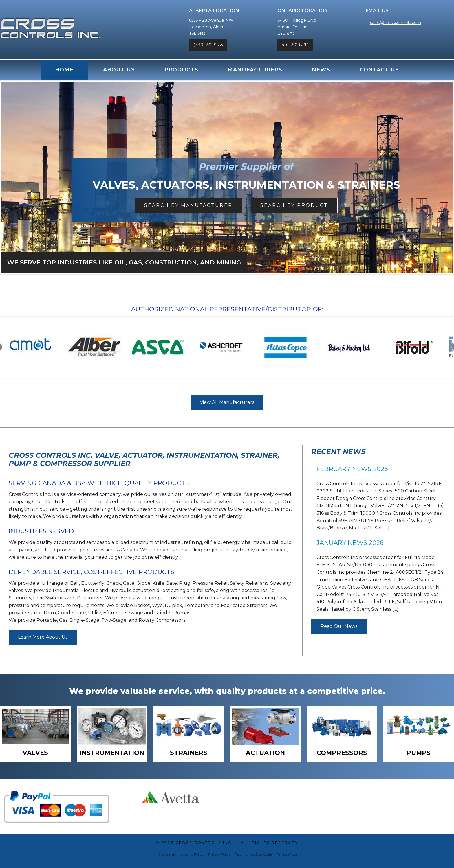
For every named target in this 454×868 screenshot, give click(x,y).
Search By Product (294, 205)
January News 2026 (350, 543)
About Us (119, 70)
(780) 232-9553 (208, 45)
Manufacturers (255, 70)
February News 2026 (352, 469)
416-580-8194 (295, 45)
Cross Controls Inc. (204, 843)
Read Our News (339, 626)
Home (64, 70)
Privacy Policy (219, 855)
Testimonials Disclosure (253, 855)
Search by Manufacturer (188, 205)
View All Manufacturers (227, 402)
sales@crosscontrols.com (396, 23)
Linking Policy (192, 855)
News (321, 70)
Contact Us (379, 70)
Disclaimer (167, 855)
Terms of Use (287, 855)
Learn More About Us (43, 637)
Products (181, 70)
